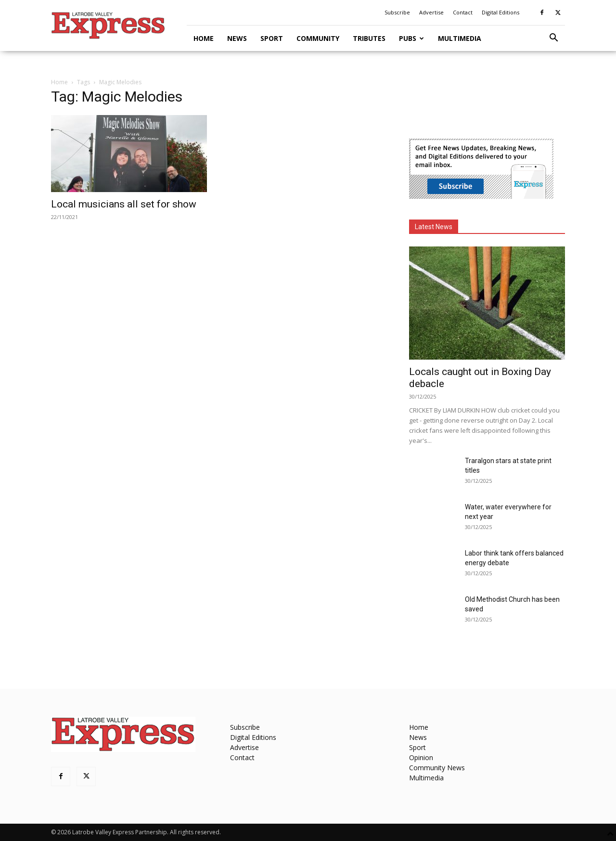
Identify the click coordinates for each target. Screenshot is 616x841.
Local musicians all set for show (124, 204)
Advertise (431, 12)
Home (204, 38)
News (237, 38)
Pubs (411, 38)
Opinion (421, 757)
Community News (437, 768)
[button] (553, 39)
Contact (463, 12)
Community (318, 38)
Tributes (369, 38)
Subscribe (397, 12)
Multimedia (460, 38)
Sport (272, 38)
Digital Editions (500, 12)
